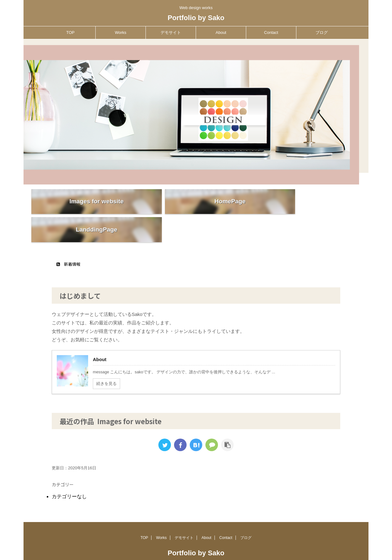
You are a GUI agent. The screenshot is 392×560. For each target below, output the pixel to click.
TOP (70, 32)
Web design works (196, 543)
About (221, 32)
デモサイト (171, 32)
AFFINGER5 (254, 552)
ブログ (322, 32)
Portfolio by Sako (196, 18)
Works (121, 32)
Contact (271, 32)
